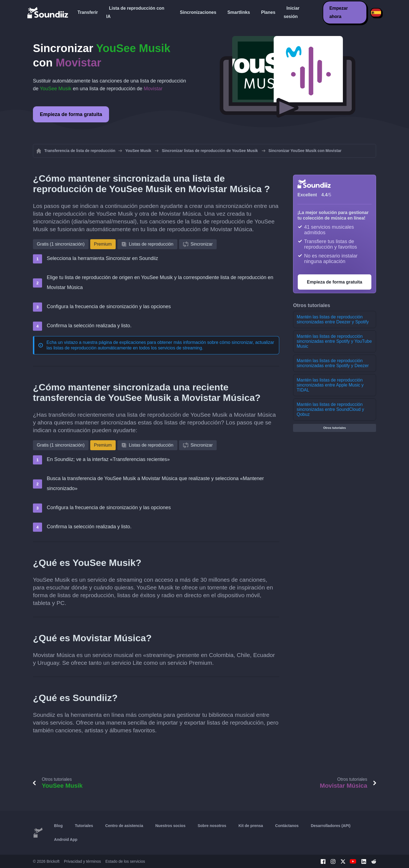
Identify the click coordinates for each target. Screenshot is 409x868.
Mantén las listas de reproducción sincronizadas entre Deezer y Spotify (333, 319)
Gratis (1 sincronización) (61, 244)
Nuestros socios (170, 826)
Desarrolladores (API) (331, 826)
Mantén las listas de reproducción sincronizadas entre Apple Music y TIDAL (330, 385)
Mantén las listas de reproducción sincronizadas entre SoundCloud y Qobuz (330, 409)
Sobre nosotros (212, 826)
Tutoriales (84, 826)
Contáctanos (287, 826)
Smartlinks (239, 12)
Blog (58, 826)
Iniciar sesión (292, 12)
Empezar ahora (339, 12)
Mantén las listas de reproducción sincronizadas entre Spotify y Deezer (333, 363)
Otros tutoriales (335, 428)
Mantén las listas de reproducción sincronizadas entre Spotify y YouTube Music (334, 341)
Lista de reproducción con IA (135, 12)
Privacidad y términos (82, 861)
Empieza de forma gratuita (71, 114)
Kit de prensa (251, 826)
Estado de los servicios (125, 861)
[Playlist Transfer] (48, 12)
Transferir (88, 12)
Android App (66, 839)
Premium (103, 244)
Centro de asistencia (124, 826)
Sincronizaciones (198, 12)
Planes (268, 12)
